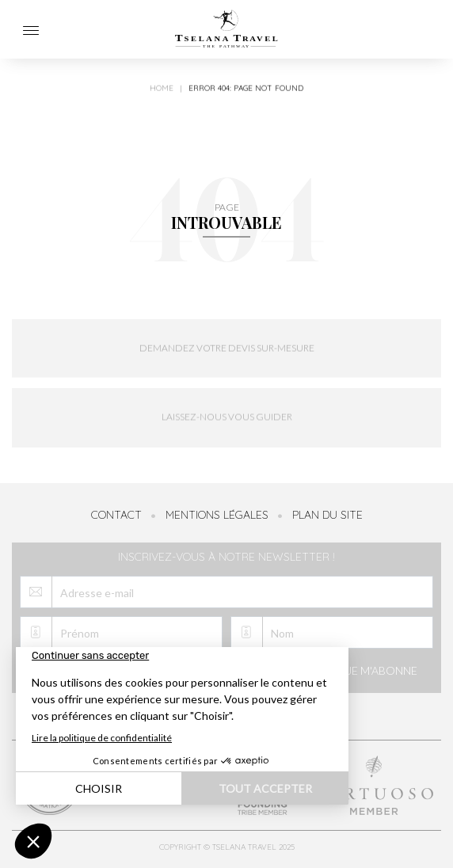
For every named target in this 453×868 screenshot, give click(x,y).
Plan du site (327, 515)
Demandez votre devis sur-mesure (227, 353)
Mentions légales (217, 515)
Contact (116, 515)
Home (162, 93)
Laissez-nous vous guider (227, 426)
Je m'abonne (369, 672)
